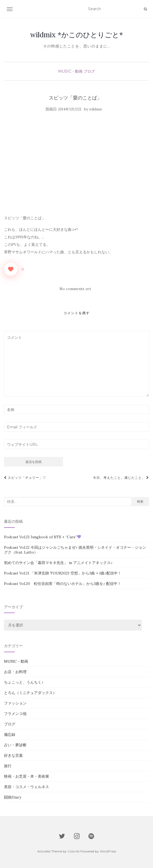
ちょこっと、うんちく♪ (24, 682)
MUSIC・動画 (70, 71)
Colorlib (74, 851)
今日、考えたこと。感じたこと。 (121, 478)
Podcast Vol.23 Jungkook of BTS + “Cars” (42, 537)
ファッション (15, 703)
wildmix (96, 109)
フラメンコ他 (15, 714)
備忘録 (10, 735)
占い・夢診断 (15, 745)
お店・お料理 (15, 672)
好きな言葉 (13, 755)
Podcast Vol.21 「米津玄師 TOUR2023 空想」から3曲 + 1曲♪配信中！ (63, 573)
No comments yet (75, 289)
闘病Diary (13, 797)
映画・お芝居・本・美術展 (27, 776)
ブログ (89, 71)
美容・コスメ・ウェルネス (27, 787)
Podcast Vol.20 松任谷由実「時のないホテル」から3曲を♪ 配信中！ (63, 584)
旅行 (8, 766)
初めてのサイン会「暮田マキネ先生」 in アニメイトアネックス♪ (58, 563)
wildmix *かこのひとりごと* (76, 35)
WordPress (108, 851)
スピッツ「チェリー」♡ (25, 478)
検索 (140, 501)
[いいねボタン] (11, 269)
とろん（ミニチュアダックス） (30, 693)
